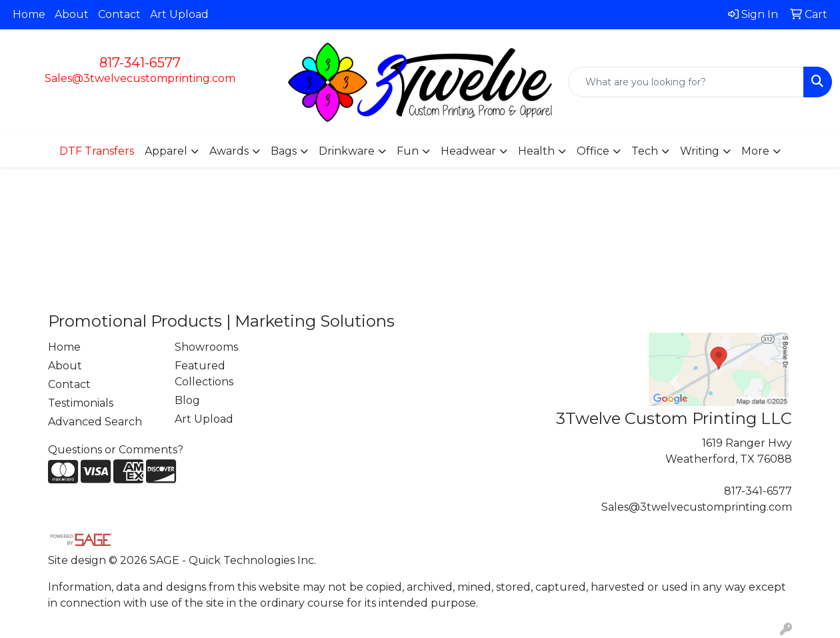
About (72, 14)
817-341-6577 (140, 63)
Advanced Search (95, 422)
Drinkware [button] (347, 151)
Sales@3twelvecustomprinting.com (140, 78)
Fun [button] (408, 151)
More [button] (755, 151)
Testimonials (81, 403)
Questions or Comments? (116, 450)
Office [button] (593, 151)
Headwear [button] (468, 151)
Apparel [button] (166, 151)
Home (29, 14)
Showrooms (206, 347)
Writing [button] (700, 151)
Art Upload (179, 14)
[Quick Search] (686, 82)
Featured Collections (204, 374)
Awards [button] (229, 151)
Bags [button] (284, 151)
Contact (119, 14)
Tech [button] (645, 151)
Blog (187, 400)
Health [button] (536, 151)
